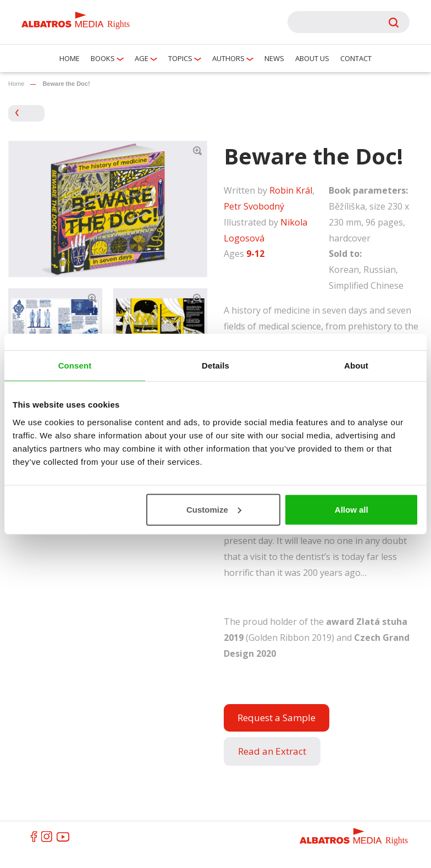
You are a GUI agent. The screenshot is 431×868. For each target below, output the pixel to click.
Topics (180, 58)
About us (312, 58)
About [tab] (356, 366)
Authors (228, 58)
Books (103, 58)
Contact (356, 58)
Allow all (352, 509)
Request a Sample (277, 718)
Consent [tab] (75, 366)
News (274, 58)
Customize (214, 509)
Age (142, 58)
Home (70, 58)
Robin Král (291, 190)
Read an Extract (272, 751)
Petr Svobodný (254, 206)
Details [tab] (215, 366)
